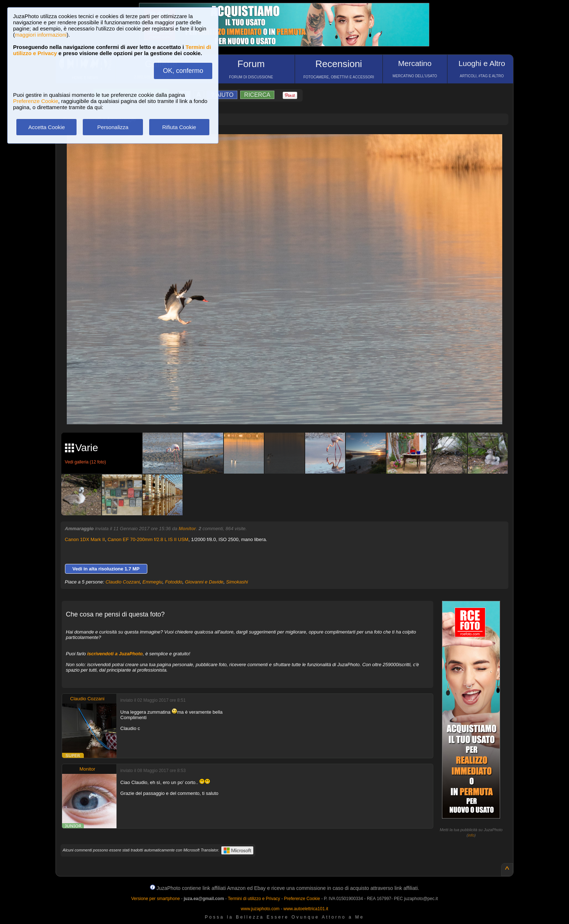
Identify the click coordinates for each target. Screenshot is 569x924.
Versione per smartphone (155, 899)
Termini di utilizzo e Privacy (254, 899)
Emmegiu (153, 582)
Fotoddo (174, 582)
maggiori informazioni (41, 35)
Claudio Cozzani (123, 582)
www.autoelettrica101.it (306, 909)
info (471, 835)
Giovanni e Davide (204, 582)
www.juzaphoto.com (260, 909)
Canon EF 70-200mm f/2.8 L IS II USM (148, 539)
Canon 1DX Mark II (85, 539)
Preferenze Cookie (36, 101)
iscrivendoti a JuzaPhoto (115, 654)
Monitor (187, 529)
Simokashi (237, 582)
